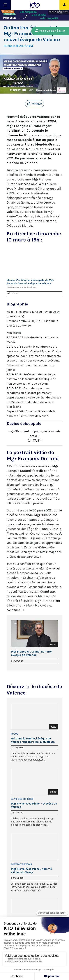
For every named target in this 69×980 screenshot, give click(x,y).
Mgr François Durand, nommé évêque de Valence (31, 653)
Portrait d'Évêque (22, 864)
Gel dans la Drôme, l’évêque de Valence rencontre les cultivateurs (33, 740)
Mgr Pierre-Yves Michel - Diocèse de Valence (34, 805)
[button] (35, 104)
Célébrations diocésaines (21, 287)
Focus (15, 734)
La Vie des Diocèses (22, 799)
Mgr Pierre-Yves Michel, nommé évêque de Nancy (31, 871)
